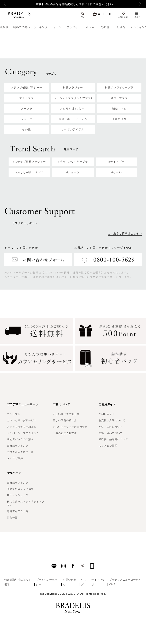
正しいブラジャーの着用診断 (70, 427)
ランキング (41, 27)
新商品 (121, 27)
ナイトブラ (27, 98)
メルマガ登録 (15, 458)
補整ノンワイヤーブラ (119, 87)
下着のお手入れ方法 (65, 433)
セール (57, 27)
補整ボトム (119, 109)
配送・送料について (111, 427)
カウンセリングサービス (22, 420)
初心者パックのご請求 (20, 439)
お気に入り (123, 17)
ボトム (90, 27)
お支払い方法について (112, 420)
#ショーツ (73, 172)
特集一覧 (12, 518)
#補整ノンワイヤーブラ (73, 162)
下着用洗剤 (119, 119)
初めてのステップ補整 (20, 489)
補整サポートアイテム (73, 119)
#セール (117, 172)
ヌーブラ (27, 109)
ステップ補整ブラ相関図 (22, 427)
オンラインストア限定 (138, 27)
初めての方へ (21, 27)
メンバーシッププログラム (23, 433)
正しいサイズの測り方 (66, 414)
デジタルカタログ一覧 (20, 452)
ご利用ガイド (107, 414)
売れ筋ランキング (18, 446)
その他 (105, 27)
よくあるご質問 (108, 446)
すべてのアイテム (73, 129)
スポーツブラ (119, 98)
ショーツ (27, 119)
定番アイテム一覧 (18, 511)
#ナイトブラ (117, 162)
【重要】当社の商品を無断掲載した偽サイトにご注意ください (73, 4)
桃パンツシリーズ (18, 495)
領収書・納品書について (113, 439)
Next (141, 4)
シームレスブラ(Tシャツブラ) (73, 98)
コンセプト (14, 414)
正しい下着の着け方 (65, 420)
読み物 (4, 27)
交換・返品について (111, 433)
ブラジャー (74, 27)
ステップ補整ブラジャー (27, 87)
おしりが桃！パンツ (73, 109)
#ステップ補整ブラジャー (29, 162)
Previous (4, 4)
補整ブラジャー (73, 87)
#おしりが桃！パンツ (29, 172)
